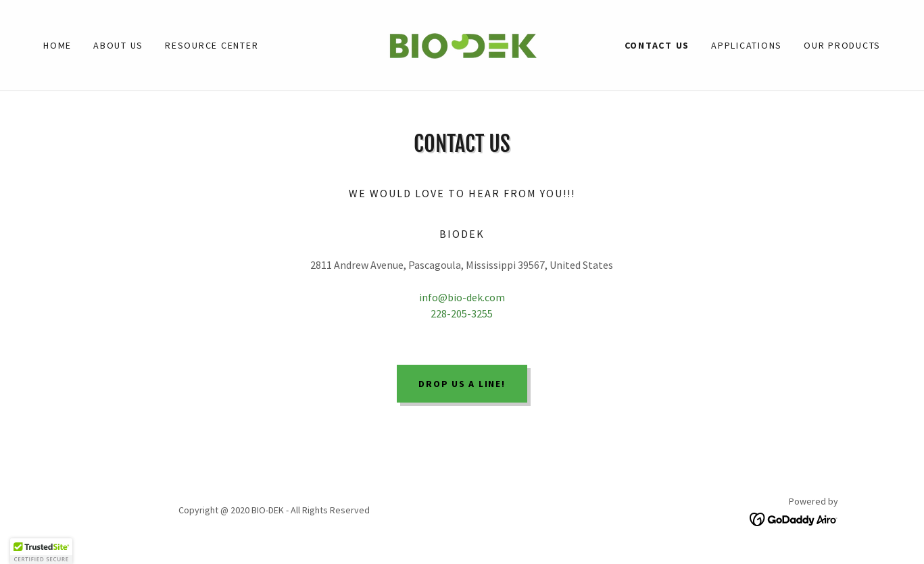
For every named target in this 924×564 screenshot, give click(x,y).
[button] (41, 551)
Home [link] (57, 45)
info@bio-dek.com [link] (462, 297)
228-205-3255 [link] (462, 313)
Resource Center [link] (212, 45)
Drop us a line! (462, 384)
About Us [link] (118, 45)
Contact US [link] (657, 45)
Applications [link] (747, 45)
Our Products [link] (842, 45)
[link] (462, 44)
